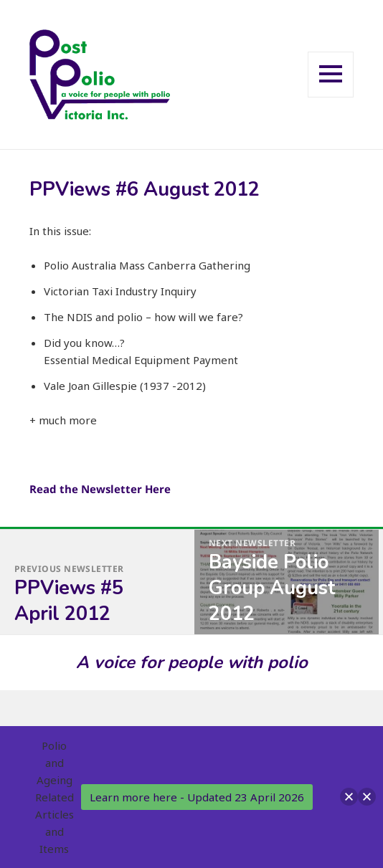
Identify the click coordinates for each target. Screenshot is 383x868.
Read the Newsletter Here (100, 489)
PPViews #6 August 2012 (145, 190)
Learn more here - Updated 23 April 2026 (197, 797)
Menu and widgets (331, 96)
